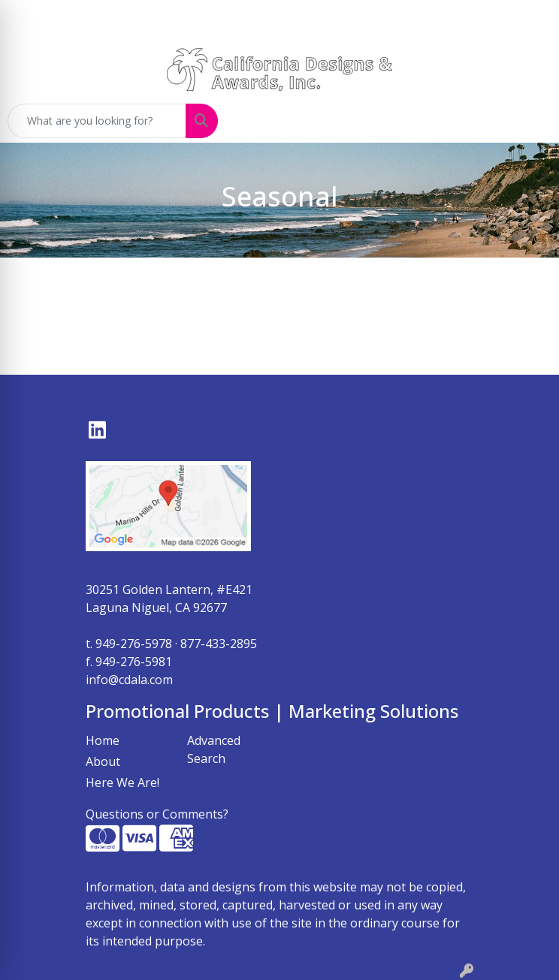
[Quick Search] (97, 121)
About (103, 761)
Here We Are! (122, 782)
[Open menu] (529, 121)
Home (103, 740)
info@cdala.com (129, 680)
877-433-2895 (219, 644)
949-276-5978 (134, 644)
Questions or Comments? (157, 814)
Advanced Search (214, 749)
